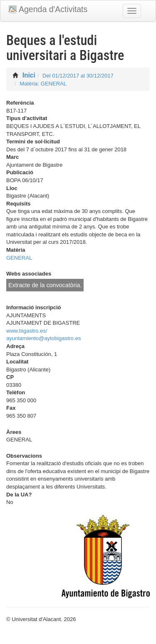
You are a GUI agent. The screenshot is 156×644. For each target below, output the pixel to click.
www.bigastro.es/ (27, 331)
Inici (29, 75)
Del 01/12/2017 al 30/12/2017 (78, 76)
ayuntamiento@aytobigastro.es (43, 338)
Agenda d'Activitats (53, 9)
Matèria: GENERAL (43, 84)
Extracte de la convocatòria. (45, 285)
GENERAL (19, 258)
